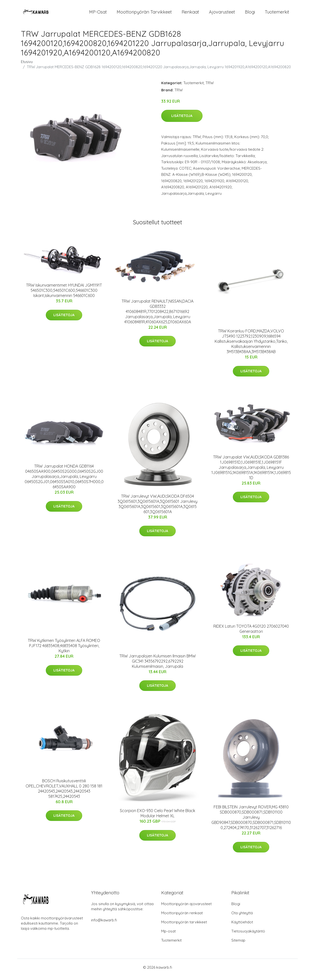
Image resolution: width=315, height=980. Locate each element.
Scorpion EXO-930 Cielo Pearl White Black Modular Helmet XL (157, 818)
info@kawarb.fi (104, 924)
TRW (210, 87)
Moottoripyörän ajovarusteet (186, 908)
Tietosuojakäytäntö (248, 935)
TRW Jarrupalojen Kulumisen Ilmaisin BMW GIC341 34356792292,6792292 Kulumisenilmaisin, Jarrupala (157, 665)
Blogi (250, 14)
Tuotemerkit (277, 14)
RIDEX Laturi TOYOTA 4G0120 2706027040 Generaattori (251, 633)
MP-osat (98, 14)
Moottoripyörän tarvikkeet (144, 14)
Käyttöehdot (242, 926)
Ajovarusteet (222, 14)
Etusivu (27, 66)
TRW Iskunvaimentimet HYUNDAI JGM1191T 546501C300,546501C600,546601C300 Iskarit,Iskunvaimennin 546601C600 (64, 294)
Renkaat (190, 14)
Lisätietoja (182, 120)
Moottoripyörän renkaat (182, 917)
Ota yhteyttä (242, 917)
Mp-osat (168, 935)
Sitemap (238, 944)
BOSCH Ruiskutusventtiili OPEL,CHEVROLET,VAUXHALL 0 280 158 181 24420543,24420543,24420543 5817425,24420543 (64, 793)
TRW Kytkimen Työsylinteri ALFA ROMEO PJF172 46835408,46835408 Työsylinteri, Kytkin (64, 650)
